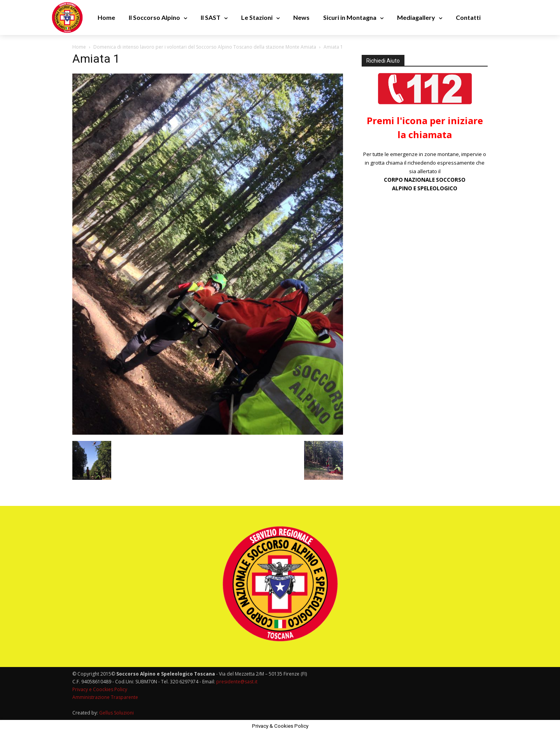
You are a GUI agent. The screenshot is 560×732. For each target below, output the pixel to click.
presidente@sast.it (236, 682)
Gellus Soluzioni (116, 713)
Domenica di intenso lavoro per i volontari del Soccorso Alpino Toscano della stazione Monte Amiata (205, 47)
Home (79, 47)
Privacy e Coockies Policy (100, 689)
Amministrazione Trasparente (105, 697)
